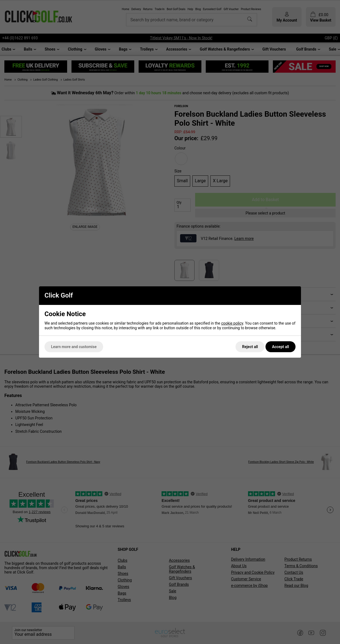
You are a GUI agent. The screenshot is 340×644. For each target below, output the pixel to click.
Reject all (250, 347)
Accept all (281, 347)
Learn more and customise (74, 347)
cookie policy (232, 323)
